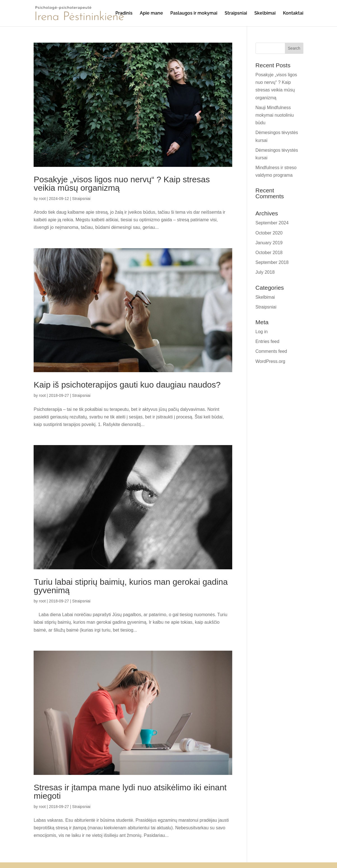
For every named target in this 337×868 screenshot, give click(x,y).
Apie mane (151, 13)
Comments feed (271, 351)
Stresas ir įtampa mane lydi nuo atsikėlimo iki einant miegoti (130, 792)
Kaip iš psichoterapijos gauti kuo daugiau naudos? (127, 385)
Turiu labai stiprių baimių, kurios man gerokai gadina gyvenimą (131, 586)
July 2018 (265, 272)
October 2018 (269, 253)
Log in (262, 332)
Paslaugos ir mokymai (194, 13)
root (42, 199)
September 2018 (272, 262)
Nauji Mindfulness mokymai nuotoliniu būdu (275, 115)
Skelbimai (265, 13)
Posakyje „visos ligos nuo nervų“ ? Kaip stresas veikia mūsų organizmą (122, 184)
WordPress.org (270, 361)
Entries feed (267, 341)
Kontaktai (293, 13)
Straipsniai (236, 13)
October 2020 (269, 233)
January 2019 (269, 243)
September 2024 (272, 223)
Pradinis (124, 13)
